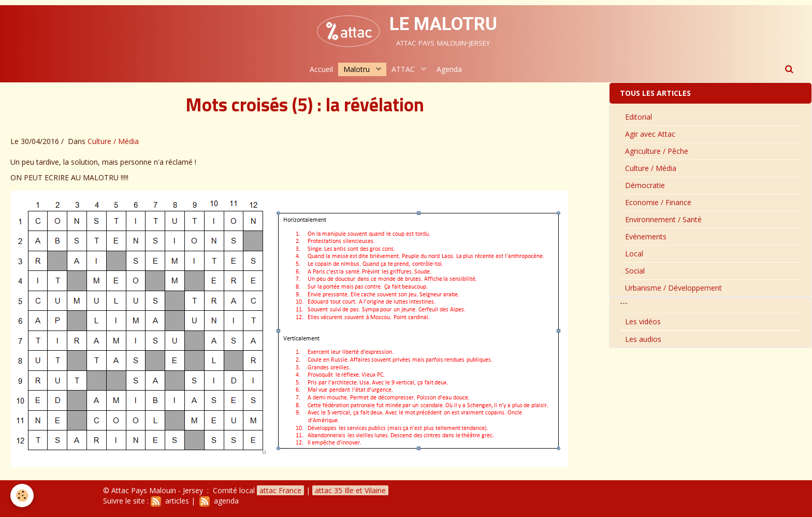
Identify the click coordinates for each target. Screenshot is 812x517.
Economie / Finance (658, 202)
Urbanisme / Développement (673, 288)
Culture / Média (113, 141)
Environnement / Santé (663, 219)
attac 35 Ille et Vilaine (350, 490)
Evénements (646, 236)
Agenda (449, 69)
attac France (280, 490)
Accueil (321, 69)
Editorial (639, 117)
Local (634, 254)
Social (635, 271)
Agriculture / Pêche (657, 151)
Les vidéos (643, 321)
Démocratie (645, 185)
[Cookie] (22, 496)
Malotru (358, 69)
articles (170, 501)
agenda (219, 501)
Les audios (643, 339)
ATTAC (404, 69)
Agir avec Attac (650, 134)
